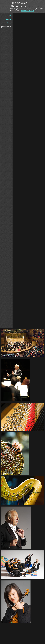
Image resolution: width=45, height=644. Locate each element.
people (9, 19)
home (9, 15)
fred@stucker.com (27, 11)
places (9, 23)
